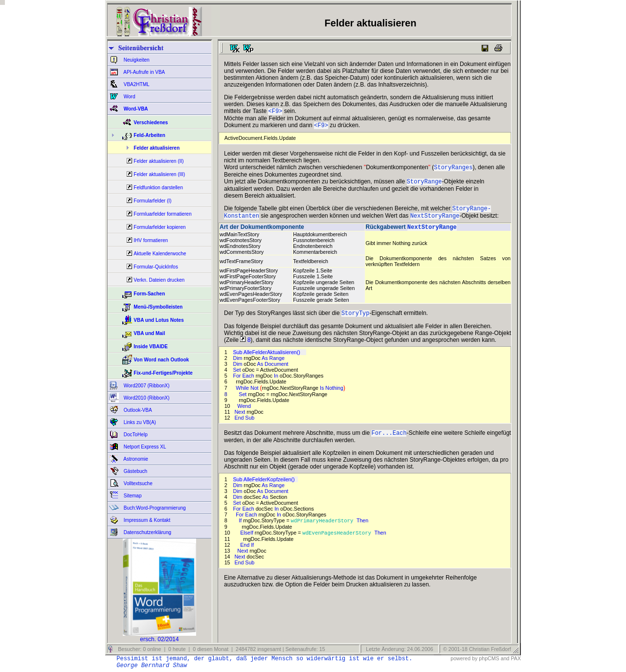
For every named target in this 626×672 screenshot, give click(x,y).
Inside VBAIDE (150, 347)
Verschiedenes (151, 123)
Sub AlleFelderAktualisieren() (269, 360)
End (246, 555)
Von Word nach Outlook (161, 360)
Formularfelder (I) (152, 201)
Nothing (334, 396)
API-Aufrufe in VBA (144, 72)
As (265, 366)
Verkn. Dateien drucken (159, 280)
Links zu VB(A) (139, 422)
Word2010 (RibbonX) (146, 398)
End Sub (244, 426)
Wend (245, 414)
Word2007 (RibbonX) (146, 386)
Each (249, 383)
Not (255, 396)
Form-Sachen (149, 294)
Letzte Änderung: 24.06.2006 (399, 649)
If (241, 530)
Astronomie (135, 459)
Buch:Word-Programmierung (154, 508)
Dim (238, 366)
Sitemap (132, 496)
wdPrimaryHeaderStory (324, 530)
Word (129, 97)
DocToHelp (135, 435)
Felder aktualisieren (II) (158, 161)
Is (323, 396)
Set (237, 378)
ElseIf (247, 542)
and (505, 658)
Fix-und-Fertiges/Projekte (163, 373)
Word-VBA (135, 109)
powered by (464, 658)
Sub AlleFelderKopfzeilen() (265, 488)
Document (277, 372)
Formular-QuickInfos (156, 267)
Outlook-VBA (137, 410)
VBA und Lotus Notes (158, 320)
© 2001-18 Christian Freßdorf (477, 649)
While (243, 396)
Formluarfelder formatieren (162, 214)
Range (277, 366)
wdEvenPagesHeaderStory (338, 542)
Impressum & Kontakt (146, 520)
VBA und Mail (149, 333)
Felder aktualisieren (156, 148)
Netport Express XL (144, 447)
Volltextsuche (137, 483)
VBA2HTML (136, 84)
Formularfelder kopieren (159, 227)
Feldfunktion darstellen (158, 188)
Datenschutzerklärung (147, 532)
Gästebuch (135, 471)
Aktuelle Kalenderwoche (160, 254)
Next (240, 420)
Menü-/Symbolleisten (158, 307)
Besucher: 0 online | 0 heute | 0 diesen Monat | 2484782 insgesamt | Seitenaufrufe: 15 (221, 649)
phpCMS (489, 658)
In (277, 383)
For (237, 383)
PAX (516, 658)
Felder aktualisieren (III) (159, 174)
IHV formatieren (151, 240)
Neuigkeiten (136, 60)
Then (363, 530)
